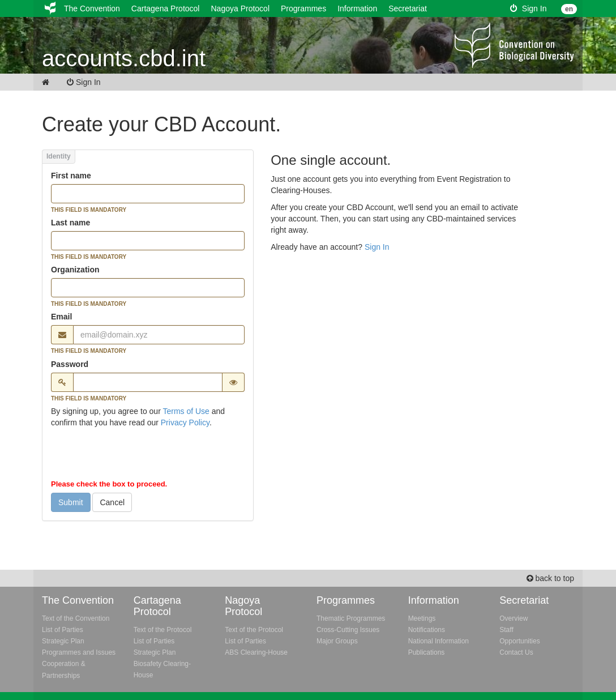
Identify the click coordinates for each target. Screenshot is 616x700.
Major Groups (337, 641)
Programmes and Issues (79, 652)
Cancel (112, 502)
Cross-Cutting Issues (348, 630)
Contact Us (516, 652)
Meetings (422, 618)
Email (61, 317)
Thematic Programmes (351, 618)
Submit (71, 502)
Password (70, 364)
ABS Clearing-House (256, 652)
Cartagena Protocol (166, 8)
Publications (427, 652)
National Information (439, 641)
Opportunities (519, 641)
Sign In (528, 8)
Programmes (303, 8)
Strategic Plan (63, 641)
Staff (506, 630)
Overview (514, 618)
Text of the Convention (76, 618)
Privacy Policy (185, 422)
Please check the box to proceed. (109, 484)
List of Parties (63, 630)
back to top (550, 578)
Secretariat (408, 8)
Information (357, 8)
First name (71, 176)
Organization (75, 270)
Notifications (427, 630)
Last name (70, 223)
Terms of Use (186, 411)
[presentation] (137, 456)
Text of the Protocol (163, 630)
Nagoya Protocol (240, 8)
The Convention (92, 8)
